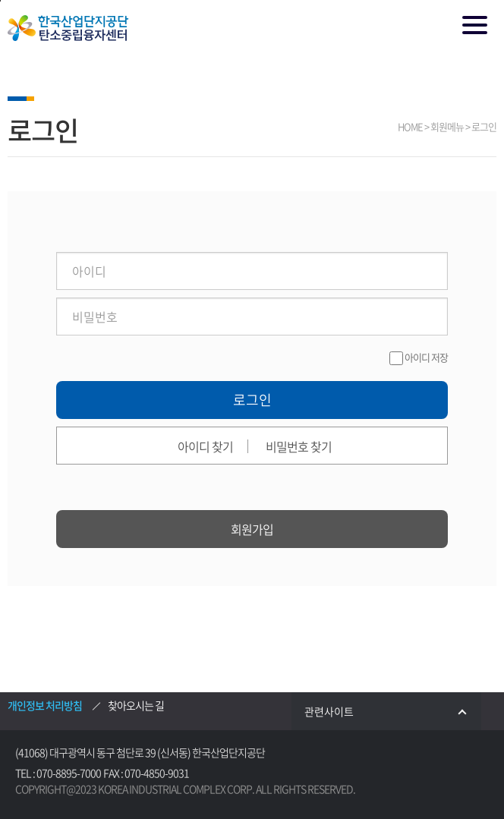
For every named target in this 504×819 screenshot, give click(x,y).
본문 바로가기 (0, 1)
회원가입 (252, 529)
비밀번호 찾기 (299, 446)
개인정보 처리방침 (45, 705)
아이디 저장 (426, 357)
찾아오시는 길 (136, 705)
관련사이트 (393, 711)
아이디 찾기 (205, 446)
